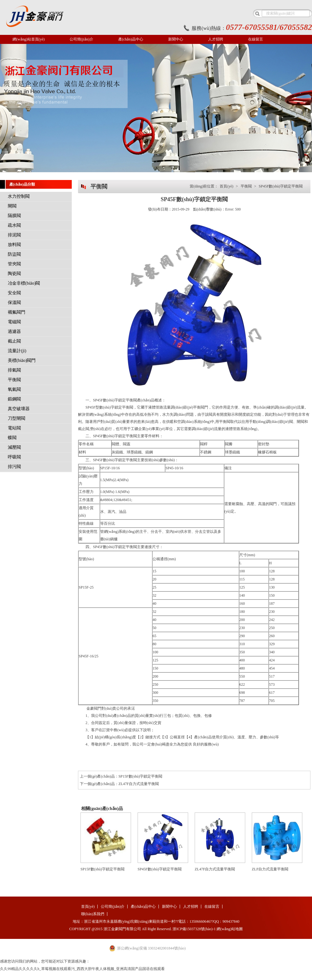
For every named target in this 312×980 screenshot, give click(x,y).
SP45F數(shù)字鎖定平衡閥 (281, 186)
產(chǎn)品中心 (131, 39)
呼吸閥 (14, 457)
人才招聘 (216, 39)
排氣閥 (14, 370)
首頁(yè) (226, 186)
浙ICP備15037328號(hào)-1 (194, 929)
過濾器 (14, 331)
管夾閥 (14, 264)
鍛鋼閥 (14, 399)
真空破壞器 (19, 409)
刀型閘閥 (17, 418)
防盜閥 (14, 254)
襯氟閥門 (17, 312)
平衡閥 (14, 380)
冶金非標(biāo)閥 (24, 283)
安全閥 (14, 293)
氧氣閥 (14, 389)
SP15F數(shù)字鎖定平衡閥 (141, 776)
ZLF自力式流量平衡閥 (270, 869)
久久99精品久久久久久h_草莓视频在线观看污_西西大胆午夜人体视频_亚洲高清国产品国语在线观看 (82, 969)
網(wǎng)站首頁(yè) (29, 39)
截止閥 (14, 341)
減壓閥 (14, 447)
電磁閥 (14, 322)
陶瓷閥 (14, 274)
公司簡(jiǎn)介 (81, 39)
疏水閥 (14, 225)
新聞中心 (176, 39)
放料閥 (14, 245)
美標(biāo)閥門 (22, 360)
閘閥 (12, 206)
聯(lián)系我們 (93, 914)
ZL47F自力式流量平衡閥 (139, 784)
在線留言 (256, 39)
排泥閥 (14, 235)
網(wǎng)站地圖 (230, 929)
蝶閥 (12, 438)
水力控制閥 (19, 196)
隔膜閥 (14, 216)
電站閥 (14, 428)
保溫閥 (14, 303)
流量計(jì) (17, 351)
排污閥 (14, 467)
